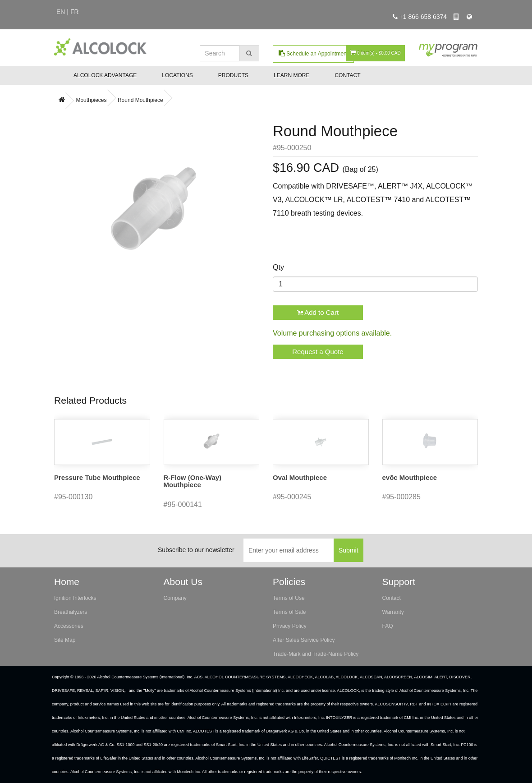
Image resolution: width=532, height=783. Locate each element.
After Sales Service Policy (304, 640)
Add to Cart (318, 312)
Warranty (393, 612)
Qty (278, 267)
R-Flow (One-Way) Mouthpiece (193, 481)
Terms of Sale (289, 612)
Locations (177, 75)
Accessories (69, 626)
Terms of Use (289, 598)
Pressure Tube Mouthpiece (97, 477)
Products (233, 75)
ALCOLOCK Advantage (105, 75)
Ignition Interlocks (75, 598)
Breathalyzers (71, 612)
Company (175, 598)
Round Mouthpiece (140, 100)
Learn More (291, 75)
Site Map (65, 640)
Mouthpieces (91, 100)
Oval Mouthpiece (300, 477)
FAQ (388, 626)
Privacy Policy (290, 626)
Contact (347, 75)
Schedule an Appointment (313, 53)
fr (75, 12)
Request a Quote (318, 352)
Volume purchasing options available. (332, 333)
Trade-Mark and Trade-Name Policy (316, 654)
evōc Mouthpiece (410, 477)
